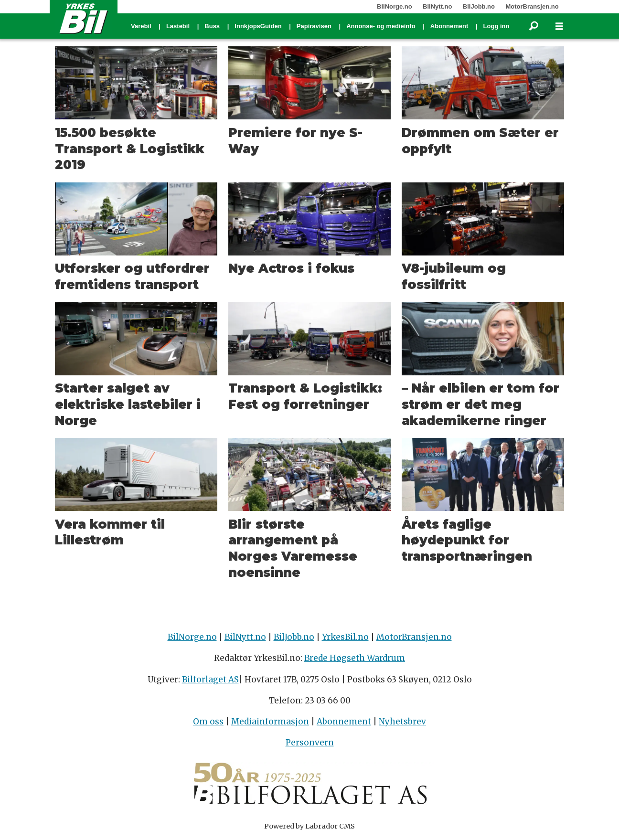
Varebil (141, 26)
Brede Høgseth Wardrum (355, 658)
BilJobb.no (479, 6)
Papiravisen (314, 26)
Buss (212, 26)
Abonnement (449, 26)
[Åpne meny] (559, 27)
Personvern (310, 743)
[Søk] (534, 26)
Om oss (208, 722)
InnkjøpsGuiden (258, 26)
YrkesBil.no (345, 637)
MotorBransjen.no (532, 6)
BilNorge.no (395, 6)
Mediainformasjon (270, 722)
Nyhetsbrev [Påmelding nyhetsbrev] (402, 722)
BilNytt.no (437, 6)
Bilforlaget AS (210, 680)
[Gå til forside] (84, 18)
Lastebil (178, 26)
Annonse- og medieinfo (381, 26)
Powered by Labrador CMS (309, 826)
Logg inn (496, 26)
